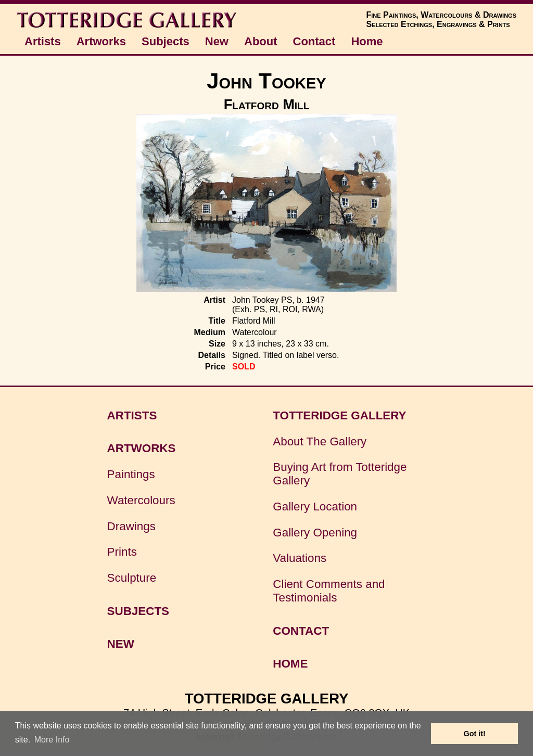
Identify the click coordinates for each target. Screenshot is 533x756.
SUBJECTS (138, 611)
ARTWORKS (142, 448)
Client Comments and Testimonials (329, 591)
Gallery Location (315, 507)
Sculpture (132, 578)
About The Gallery (320, 441)
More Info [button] (52, 740)
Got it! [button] (475, 734)
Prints (122, 552)
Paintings (131, 474)
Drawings (131, 526)
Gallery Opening (315, 533)
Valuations (300, 558)
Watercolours (141, 500)
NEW (121, 644)
